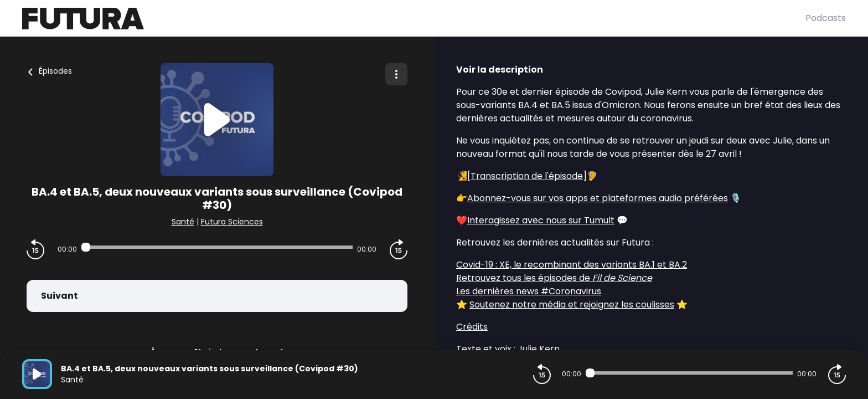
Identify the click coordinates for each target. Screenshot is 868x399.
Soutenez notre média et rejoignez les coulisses (572, 305)
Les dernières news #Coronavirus (529, 291)
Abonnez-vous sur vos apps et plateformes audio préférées (598, 198)
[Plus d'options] (396, 74)
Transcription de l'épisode (527, 176)
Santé (183, 222)
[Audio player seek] (217, 247)
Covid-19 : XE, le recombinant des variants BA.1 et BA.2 (572, 265)
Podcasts (826, 18)
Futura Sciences (232, 222)
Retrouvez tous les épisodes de (554, 278)
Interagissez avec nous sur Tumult (541, 220)
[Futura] (414, 19)
